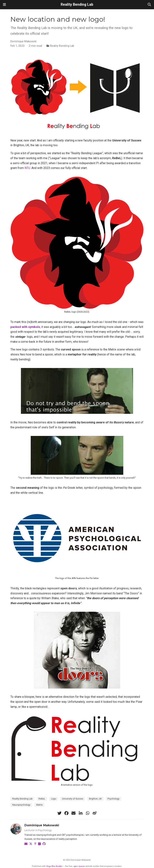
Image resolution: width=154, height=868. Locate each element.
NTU (27, 168)
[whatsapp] (88, 813)
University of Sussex (73, 799)
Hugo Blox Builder (54, 866)
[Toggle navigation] (4, 5)
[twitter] (59, 813)
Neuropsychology (21, 805)
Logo (54, 799)
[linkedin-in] (81, 813)
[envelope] (73, 813)
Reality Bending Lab (77, 5)
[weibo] (95, 813)
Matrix (39, 805)
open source (79, 866)
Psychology (113, 799)
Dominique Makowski (24, 41)
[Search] (149, 5)
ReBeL (42, 799)
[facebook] (66, 813)
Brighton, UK (95, 799)
